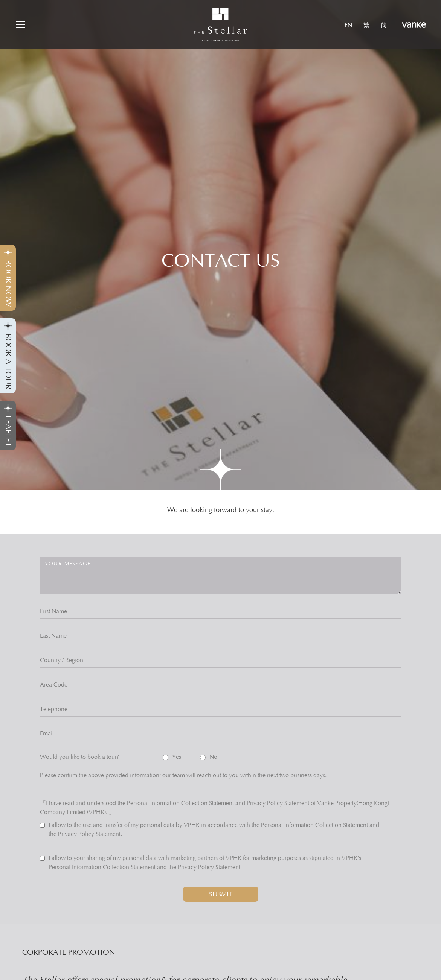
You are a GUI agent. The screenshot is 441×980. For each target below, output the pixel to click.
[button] (19, 24)
